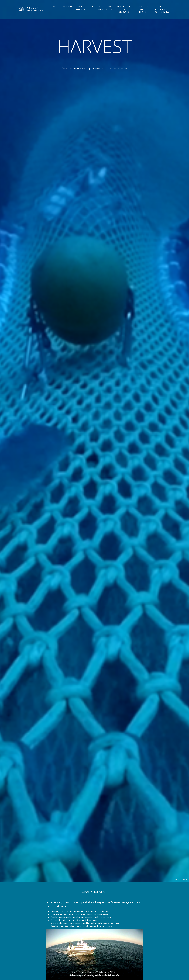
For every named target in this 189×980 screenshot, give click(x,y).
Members (69, 9)
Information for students (105, 11)
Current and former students (124, 11)
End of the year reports (143, 11)
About (57, 9)
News (92, 9)
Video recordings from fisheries (161, 11)
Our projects (81, 10)
